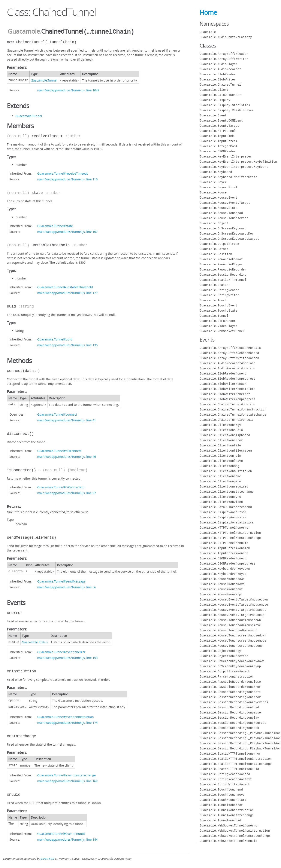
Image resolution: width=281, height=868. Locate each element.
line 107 (92, 231)
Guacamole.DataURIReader (220, 95)
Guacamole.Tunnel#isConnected (60, 487)
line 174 (92, 722)
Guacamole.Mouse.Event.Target (225, 203)
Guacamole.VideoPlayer (218, 326)
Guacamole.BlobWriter (218, 80)
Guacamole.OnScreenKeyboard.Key (227, 234)
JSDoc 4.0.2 (47, 858)
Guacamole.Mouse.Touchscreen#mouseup (231, 646)
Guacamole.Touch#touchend (221, 790)
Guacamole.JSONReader (218, 151)
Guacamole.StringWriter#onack (225, 784)
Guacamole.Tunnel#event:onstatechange (67, 775)
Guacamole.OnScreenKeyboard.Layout (229, 239)
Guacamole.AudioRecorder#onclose (227, 363)
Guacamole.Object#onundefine (224, 656)
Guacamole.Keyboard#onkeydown (225, 569)
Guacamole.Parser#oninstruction (227, 677)
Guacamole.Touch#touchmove (222, 795)
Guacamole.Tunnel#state (55, 225)
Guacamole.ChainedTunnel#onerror (227, 404)
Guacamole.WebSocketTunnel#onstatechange (235, 836)
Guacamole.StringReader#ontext (226, 779)
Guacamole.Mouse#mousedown (222, 579)
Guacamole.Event (213, 115)
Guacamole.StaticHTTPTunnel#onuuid (229, 769)
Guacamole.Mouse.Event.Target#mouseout (233, 610)
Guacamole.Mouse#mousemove (222, 584)
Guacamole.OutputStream (219, 244)
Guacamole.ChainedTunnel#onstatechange (233, 415)
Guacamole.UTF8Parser (218, 321)
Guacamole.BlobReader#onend (223, 374)
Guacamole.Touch (213, 300)
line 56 (91, 587)
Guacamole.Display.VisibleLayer (227, 110)
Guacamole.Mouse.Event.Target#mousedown (234, 600)
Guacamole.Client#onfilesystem (226, 451)
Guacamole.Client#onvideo (221, 502)
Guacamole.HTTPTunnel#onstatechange (230, 538)
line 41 (91, 420)
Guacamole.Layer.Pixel (218, 187)
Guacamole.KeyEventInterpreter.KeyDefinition (238, 162)
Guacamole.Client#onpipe (220, 481)
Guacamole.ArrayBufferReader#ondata (230, 348)
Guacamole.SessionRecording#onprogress (233, 723)
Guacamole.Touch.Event (218, 305)
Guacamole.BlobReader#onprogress (227, 379)
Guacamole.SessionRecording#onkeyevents (234, 702)
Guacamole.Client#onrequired (224, 487)
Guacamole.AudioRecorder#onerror (227, 368)
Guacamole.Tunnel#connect (57, 414)
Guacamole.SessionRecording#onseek (229, 728)
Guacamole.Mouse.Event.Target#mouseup (232, 615)
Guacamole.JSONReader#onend (223, 558)
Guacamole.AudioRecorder (220, 69)
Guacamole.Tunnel (44, 80)
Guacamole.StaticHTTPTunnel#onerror (230, 754)
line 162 (92, 781)
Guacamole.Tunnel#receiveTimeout (63, 173)
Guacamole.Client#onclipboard (225, 435)
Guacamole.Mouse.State (218, 208)
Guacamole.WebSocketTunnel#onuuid (228, 841)
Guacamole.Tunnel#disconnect (59, 450)
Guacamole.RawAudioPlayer (221, 264)
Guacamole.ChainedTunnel (220, 85)
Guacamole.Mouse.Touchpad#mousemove (230, 625)
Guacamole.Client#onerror (221, 440)
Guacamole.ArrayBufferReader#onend (229, 353)
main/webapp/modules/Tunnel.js (61, 90)
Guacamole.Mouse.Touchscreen (224, 218)
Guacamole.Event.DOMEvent (221, 121)
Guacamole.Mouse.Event (218, 198)
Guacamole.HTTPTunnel (218, 131)
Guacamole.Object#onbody (220, 651)
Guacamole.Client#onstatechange (227, 492)
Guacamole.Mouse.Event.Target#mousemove (234, 605)
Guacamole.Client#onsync (220, 497)
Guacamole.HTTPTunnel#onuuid (224, 543)
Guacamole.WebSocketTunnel (222, 331)
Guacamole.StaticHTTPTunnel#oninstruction (236, 759)
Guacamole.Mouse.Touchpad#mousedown (230, 620)
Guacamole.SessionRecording (223, 275)
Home (208, 12)
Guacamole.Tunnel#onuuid (220, 820)
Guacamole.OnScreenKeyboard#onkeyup (230, 666)
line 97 (91, 493)
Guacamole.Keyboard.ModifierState (228, 177)
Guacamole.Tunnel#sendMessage (61, 581)
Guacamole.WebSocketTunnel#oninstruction (235, 831)
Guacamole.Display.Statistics (225, 105)
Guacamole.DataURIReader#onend (226, 507)
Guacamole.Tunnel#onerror (221, 805)
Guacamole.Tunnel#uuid (55, 339)
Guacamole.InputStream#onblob (225, 548)
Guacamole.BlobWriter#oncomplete (227, 389)
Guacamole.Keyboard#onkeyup (223, 574)
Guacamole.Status (35, 642)
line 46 (91, 456)
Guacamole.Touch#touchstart (223, 800)
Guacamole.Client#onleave (221, 461)
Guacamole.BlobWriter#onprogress (227, 399)
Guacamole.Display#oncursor (223, 512)
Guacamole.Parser (214, 249)
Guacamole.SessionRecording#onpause (230, 713)
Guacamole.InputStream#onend (224, 553)
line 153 (92, 657)
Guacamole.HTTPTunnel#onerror (225, 528)
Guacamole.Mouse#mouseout (221, 589)
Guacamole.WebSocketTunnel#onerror (229, 826)
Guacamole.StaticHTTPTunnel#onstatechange (236, 764)
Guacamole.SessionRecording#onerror (230, 697)
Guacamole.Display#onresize (223, 517)
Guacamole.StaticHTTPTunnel (223, 280)
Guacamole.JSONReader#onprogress (227, 564)
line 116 (92, 179)
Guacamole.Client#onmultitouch (226, 471)
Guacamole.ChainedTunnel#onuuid (227, 420)
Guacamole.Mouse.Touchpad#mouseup (228, 630)
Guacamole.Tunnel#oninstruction (227, 810)
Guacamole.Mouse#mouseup (220, 594)
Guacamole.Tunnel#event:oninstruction (66, 716)
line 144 (92, 839)
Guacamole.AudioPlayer (218, 64)
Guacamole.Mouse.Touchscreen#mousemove (233, 641)
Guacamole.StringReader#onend (225, 774)
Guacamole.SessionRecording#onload (229, 707)
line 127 (92, 292)
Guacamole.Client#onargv (220, 425)
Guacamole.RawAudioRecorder (223, 270)
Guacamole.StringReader (219, 290)
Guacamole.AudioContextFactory (226, 37)
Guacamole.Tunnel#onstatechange (227, 815)
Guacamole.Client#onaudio (221, 430)
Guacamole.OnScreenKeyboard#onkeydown (232, 661)
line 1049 (93, 90)
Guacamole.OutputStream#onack (225, 671)
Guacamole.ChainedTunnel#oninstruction (233, 409)
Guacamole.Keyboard (216, 172)
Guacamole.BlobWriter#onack (223, 384)
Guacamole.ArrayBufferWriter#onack (229, 358)
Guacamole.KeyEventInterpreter (226, 157)
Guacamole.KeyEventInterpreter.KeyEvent (234, 167)
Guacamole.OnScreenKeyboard (223, 228)
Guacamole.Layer (213, 182)
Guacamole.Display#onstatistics (227, 522)
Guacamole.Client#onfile (220, 445)
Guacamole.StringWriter (219, 295)
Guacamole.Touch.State (218, 311)
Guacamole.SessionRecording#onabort (230, 692)
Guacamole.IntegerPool (218, 146)
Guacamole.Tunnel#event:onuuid (61, 833)
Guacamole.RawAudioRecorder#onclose (230, 682)
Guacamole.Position (216, 254)
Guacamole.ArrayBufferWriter (224, 59)
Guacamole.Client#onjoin (220, 456)
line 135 (92, 345)
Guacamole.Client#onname (220, 476)
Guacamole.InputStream (218, 141)
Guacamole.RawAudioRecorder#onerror (230, 687)
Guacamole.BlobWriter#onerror (225, 394)
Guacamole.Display (215, 100)
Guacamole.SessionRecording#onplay (229, 718)
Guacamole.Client (214, 90)
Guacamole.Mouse (213, 192)
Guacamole (24, 31)
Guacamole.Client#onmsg (219, 466)
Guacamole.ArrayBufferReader (224, 54)
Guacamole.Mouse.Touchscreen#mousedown (233, 635)
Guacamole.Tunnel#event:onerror (61, 652)
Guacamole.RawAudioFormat (221, 259)
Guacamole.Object (214, 223)
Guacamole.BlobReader (218, 74)
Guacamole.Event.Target (219, 126)
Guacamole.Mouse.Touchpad (221, 213)
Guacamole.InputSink (217, 136)
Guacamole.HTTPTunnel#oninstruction (230, 533)
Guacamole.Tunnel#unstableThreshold (65, 287)
